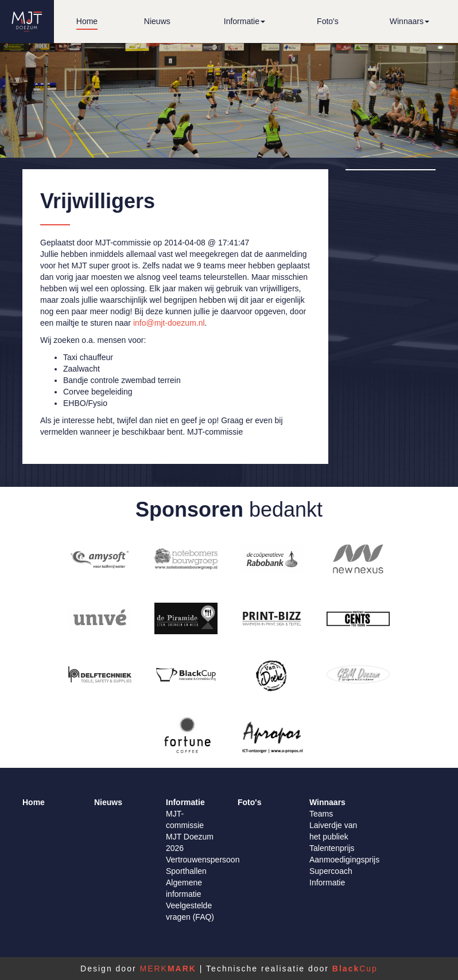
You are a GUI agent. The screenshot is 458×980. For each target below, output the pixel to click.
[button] (245, 22)
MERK (168, 969)
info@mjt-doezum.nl (169, 323)
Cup (355, 969)
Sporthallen (186, 871)
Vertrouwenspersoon (203, 860)
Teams (321, 814)
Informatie (327, 883)
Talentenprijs (332, 848)
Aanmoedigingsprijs (344, 860)
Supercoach (331, 871)
